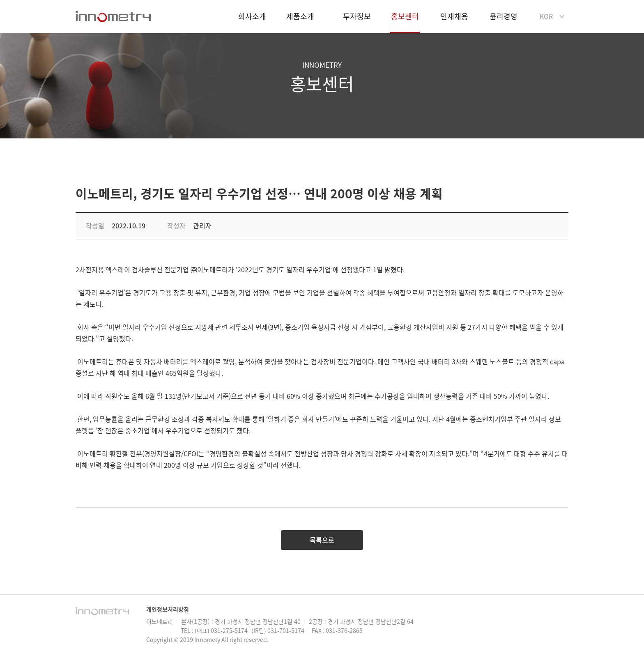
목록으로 (322, 540)
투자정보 (357, 16)
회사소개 (252, 16)
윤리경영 (504, 16)
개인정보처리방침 (168, 609)
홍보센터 (405, 23)
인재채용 (454, 16)
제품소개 (300, 16)
